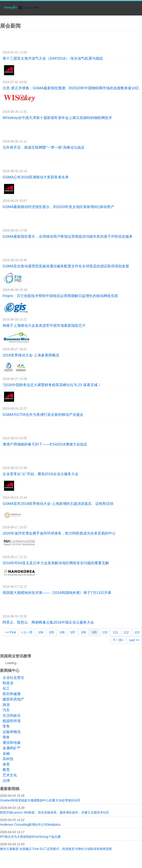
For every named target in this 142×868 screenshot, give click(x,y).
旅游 (6, 705)
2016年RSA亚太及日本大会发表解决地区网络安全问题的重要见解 (56, 563)
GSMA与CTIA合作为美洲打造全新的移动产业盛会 (43, 415)
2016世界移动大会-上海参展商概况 (31, 355)
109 (94, 632)
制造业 (8, 683)
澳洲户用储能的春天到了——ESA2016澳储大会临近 (45, 444)
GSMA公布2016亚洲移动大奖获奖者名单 (36, 177)
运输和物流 (12, 732)
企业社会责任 (13, 678)
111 (115, 632)
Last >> (134, 640)
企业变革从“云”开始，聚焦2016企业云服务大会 (41, 474)
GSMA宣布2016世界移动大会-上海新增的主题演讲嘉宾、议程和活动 (58, 504)
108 (83, 632)
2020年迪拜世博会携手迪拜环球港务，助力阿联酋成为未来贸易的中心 (59, 533)
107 (73, 632)
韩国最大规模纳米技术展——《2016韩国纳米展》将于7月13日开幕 (57, 593)
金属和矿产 (12, 748)
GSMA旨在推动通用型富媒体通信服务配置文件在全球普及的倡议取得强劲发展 (66, 266)
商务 (6, 737)
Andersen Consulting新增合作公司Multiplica (30, 825)
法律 (6, 781)
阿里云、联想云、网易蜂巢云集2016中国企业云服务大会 (48, 622)
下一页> (118, 640)
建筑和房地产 (13, 699)
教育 (6, 770)
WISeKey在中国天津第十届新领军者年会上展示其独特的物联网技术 (57, 118)
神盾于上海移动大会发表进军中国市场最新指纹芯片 (44, 325)
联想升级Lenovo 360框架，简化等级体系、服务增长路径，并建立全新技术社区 (55, 813)
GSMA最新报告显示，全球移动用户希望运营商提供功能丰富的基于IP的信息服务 (68, 236)
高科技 (8, 759)
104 (41, 632)
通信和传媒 (12, 743)
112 (126, 632)
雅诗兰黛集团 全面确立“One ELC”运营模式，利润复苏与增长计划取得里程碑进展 (56, 849)
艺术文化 (10, 775)
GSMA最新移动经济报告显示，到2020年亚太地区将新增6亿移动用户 (58, 207)
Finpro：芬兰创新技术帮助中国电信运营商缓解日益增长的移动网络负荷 (60, 296)
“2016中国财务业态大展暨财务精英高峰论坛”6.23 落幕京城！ (52, 385)
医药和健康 (12, 694)
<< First (11, 632)
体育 (6, 764)
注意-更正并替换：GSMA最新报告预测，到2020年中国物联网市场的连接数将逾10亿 (71, 88)
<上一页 (27, 632)
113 (137, 632)
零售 (6, 726)
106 (62, 632)
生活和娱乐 (12, 715)
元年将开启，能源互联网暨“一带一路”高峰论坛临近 (44, 147)
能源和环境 (12, 721)
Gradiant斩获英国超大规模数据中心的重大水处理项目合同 (40, 800)
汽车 (6, 710)
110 (105, 632)
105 (51, 632)
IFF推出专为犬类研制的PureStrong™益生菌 (30, 837)
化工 (6, 688)
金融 (6, 753)
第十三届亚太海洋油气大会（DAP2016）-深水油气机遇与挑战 (53, 58)
